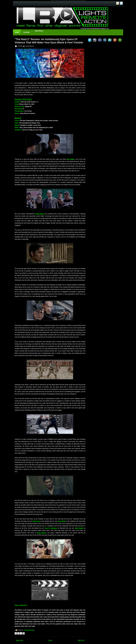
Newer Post (19, 640)
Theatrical (39, 31)
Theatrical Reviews (29, 630)
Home (17, 32)
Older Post (81, 640)
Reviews (26, 32)
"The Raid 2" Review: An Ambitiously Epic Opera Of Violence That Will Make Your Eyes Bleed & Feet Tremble (49, 41)
